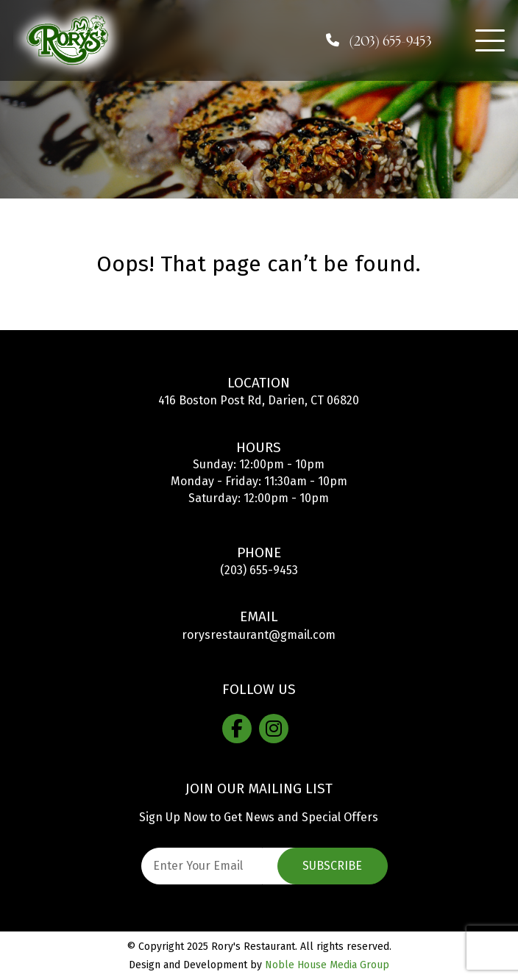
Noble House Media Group (327, 965)
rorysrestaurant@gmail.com (259, 635)
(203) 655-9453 (259, 570)
